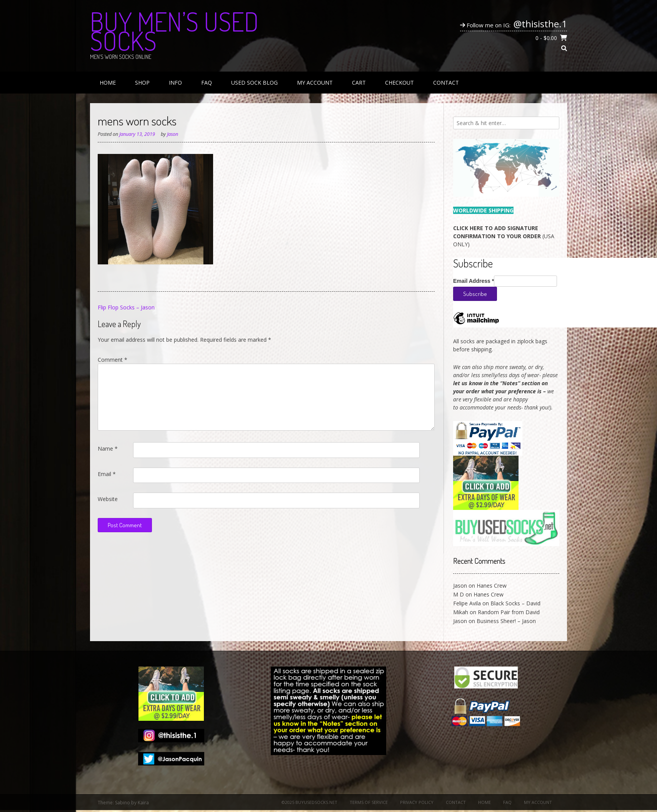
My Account (315, 83)
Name (108, 449)
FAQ (207, 83)
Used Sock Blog (254, 83)
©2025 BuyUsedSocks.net (309, 802)
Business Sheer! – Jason (506, 621)
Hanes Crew (492, 586)
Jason (173, 134)
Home (108, 83)
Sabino (123, 803)
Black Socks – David (515, 603)
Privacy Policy (417, 802)
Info (175, 83)
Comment (113, 360)
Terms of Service (369, 802)
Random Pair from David (509, 612)
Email (107, 474)
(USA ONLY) (504, 236)
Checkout (399, 83)
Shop (142, 83)
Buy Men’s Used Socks (174, 31)
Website (108, 499)
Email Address (474, 281)
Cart (359, 83)
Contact (446, 83)
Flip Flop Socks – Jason (126, 307)
